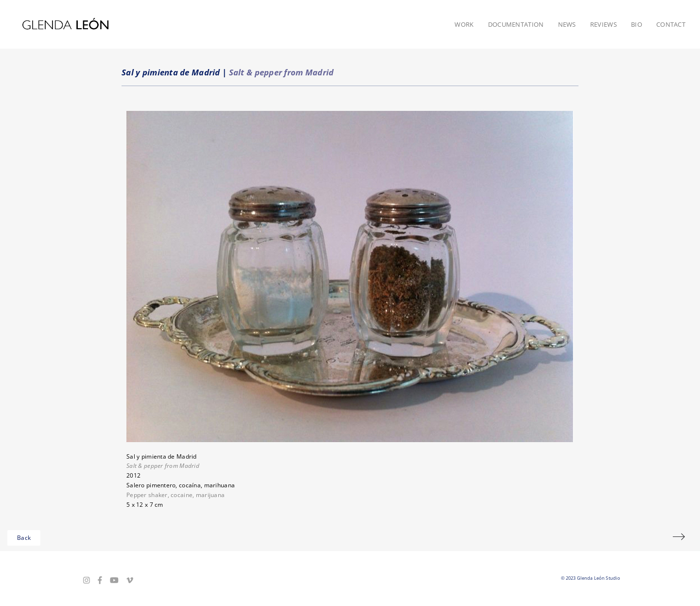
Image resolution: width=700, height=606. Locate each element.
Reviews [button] (604, 24)
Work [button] (464, 24)
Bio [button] (637, 24)
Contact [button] (671, 24)
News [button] (567, 24)
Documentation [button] (516, 24)
